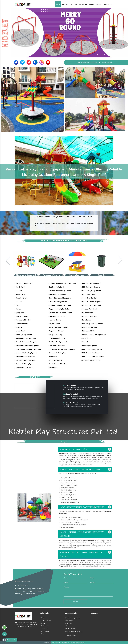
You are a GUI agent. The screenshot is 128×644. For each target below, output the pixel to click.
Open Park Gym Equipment (92, 302)
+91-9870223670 (106, 62)
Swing (17, 305)
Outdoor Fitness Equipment (25, 338)
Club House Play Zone (56, 346)
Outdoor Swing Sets (89, 316)
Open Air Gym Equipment (91, 291)
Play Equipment (54, 324)
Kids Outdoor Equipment (91, 353)
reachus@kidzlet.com (88, 62)
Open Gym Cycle (88, 294)
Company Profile (81, 4)
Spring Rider (20, 313)
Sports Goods (20, 331)
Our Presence (44, 626)
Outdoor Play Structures (91, 360)
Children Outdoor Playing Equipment (62, 283)
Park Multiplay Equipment (58, 294)
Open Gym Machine (89, 298)
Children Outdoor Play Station (59, 291)
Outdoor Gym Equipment (91, 305)
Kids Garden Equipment (91, 287)
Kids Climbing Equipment (91, 283)
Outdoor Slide (87, 313)
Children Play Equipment (57, 342)
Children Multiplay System (25, 364)
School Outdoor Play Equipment (94, 335)
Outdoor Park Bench (89, 309)
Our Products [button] (68, 4)
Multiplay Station (55, 320)
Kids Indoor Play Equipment (92, 349)
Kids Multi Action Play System (26, 353)
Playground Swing (55, 335)
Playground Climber (56, 331)
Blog (42, 634)
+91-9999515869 (22, 585)
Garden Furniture (77, 275)
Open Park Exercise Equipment (26, 342)
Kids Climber (53, 368)
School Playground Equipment (60, 298)
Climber (18, 309)
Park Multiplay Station (56, 316)
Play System (20, 287)
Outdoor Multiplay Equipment (59, 305)
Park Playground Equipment (92, 324)
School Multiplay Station (57, 302)
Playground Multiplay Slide (25, 360)
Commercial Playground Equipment (62, 349)
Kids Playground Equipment (59, 327)
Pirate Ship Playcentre (90, 327)
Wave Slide (86, 342)
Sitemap (99, 4)
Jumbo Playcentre (55, 360)
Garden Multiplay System (24, 368)
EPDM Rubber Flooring (57, 338)
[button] (19, 33)
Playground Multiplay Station (59, 309)
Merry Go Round (21, 298)
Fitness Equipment (22, 316)
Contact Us (108, 4)
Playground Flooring (51, 275)
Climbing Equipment (89, 346)
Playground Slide (88, 331)
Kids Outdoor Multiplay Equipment (28, 349)
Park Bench (86, 320)
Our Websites (44, 631)
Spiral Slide (86, 338)
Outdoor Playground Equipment (27, 346)
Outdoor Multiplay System (25, 357)
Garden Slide (20, 294)
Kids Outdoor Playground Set (93, 357)
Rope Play (19, 291)
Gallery (92, 4)
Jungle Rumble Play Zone (58, 364)
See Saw (18, 302)
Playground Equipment (26, 275)
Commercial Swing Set (57, 353)
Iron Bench (52, 357)
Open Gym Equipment (23, 335)
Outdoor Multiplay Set (57, 287)
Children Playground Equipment (60, 313)
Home (58, 4)
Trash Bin (102, 275)
